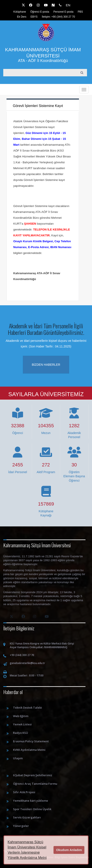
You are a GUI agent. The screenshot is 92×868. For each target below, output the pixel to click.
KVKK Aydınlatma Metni (29, 750)
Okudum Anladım (69, 850)
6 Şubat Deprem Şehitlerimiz (33, 775)
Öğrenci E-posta (40, 12)
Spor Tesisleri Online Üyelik (32, 809)
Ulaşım (18, 758)
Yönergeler (21, 826)
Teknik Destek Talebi (28, 708)
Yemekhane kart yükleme (31, 801)
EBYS (34, 17)
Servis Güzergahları (27, 817)
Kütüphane (20, 12)
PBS (80, 12)
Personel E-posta (63, 12)
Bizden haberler (46, 365)
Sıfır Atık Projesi (24, 792)
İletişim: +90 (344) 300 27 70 (58, 17)
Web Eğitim (21, 716)
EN (68, 5)
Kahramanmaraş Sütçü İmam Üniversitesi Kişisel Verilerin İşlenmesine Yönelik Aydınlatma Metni (27, 850)
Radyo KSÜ (21, 733)
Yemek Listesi (22, 724)
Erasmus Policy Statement (31, 741)
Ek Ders (22, 17)
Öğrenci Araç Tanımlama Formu (35, 784)
